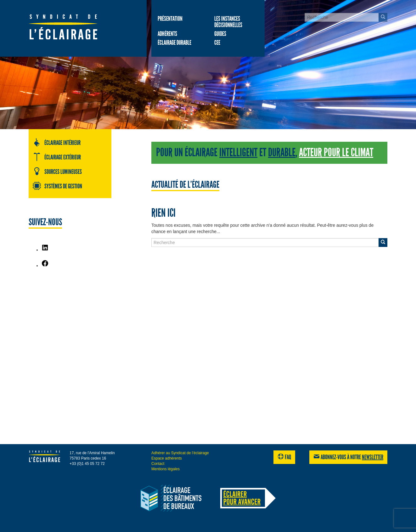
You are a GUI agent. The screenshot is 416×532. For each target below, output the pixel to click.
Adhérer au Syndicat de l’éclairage (180, 453)
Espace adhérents (167, 458)
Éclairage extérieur (57, 157)
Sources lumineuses (57, 171)
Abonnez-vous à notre (348, 457)
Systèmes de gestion (57, 186)
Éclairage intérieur (56, 142)
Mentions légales (166, 469)
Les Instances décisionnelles (228, 22)
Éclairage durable (174, 43)
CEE (217, 43)
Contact (158, 464)
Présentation (170, 19)
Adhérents (167, 34)
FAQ (284, 457)
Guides (220, 34)
